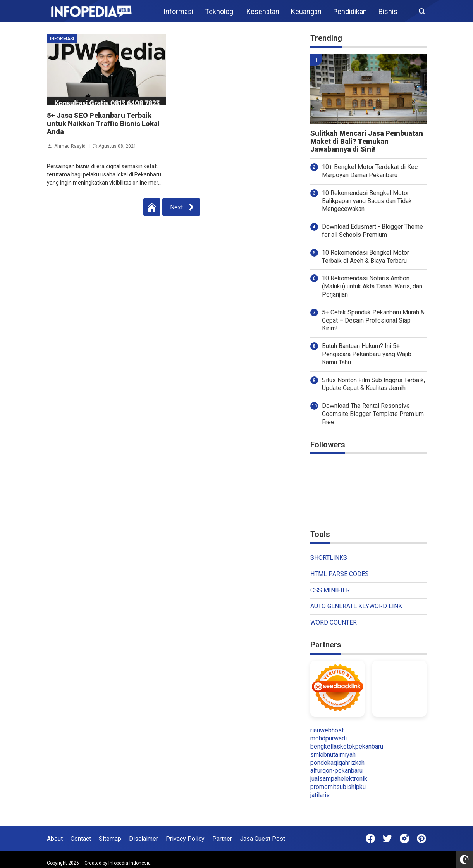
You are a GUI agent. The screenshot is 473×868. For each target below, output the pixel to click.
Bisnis (388, 11)
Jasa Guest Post (262, 839)
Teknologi (220, 11)
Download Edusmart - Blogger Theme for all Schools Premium (372, 231)
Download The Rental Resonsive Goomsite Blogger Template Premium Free (373, 414)
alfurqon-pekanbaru (336, 771)
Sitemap (110, 839)
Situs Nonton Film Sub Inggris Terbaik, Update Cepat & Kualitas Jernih (373, 384)
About (55, 839)
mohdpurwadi (329, 738)
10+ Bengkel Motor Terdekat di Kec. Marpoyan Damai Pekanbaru (370, 171)
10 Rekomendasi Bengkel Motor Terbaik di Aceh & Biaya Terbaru (365, 257)
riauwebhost (327, 730)
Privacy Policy (185, 839)
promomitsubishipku (338, 787)
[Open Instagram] (404, 839)
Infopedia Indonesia (130, 863)
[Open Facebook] (370, 839)
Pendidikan (350, 11)
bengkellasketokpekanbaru (347, 746)
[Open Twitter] (387, 839)
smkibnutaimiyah (333, 755)
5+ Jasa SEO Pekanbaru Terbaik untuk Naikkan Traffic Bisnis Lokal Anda (103, 123)
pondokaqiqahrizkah (337, 763)
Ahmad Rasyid (70, 146)
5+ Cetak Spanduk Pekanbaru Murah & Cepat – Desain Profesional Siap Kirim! (373, 320)
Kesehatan (263, 11)
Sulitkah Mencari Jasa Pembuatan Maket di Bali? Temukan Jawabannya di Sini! (367, 142)
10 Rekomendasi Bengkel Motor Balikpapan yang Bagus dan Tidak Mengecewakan (367, 201)
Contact (81, 839)
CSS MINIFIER (330, 590)
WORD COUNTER (334, 622)
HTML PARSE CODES (340, 574)
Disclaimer (144, 839)
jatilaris (320, 795)
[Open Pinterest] (421, 839)
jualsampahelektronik (339, 779)
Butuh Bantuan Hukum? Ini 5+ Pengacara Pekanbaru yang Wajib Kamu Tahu (367, 354)
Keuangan (306, 11)
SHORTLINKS (329, 558)
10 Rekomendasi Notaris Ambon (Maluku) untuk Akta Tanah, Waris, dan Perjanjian (372, 286)
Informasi (178, 11)
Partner (222, 839)
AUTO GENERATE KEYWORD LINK (356, 606)
